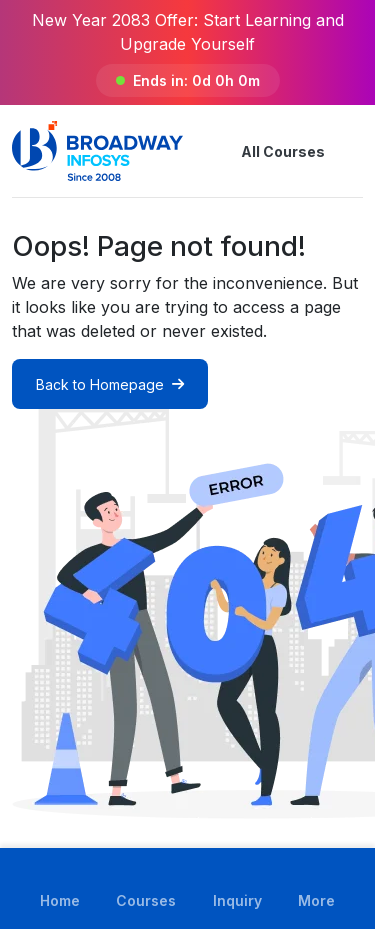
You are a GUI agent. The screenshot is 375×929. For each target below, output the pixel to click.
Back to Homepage (110, 384)
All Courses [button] (267, 151)
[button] (351, 151)
